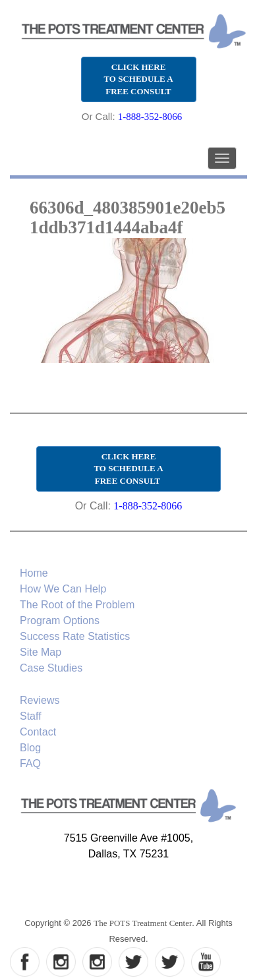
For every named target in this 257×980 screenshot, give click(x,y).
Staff (31, 716)
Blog (30, 748)
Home (34, 573)
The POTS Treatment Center (143, 923)
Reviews (40, 700)
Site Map (41, 652)
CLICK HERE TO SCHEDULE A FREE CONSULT (138, 79)
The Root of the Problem (77, 605)
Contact (38, 732)
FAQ (30, 764)
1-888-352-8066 (150, 117)
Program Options (60, 620)
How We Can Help (63, 589)
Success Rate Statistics (75, 636)
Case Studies (51, 668)
